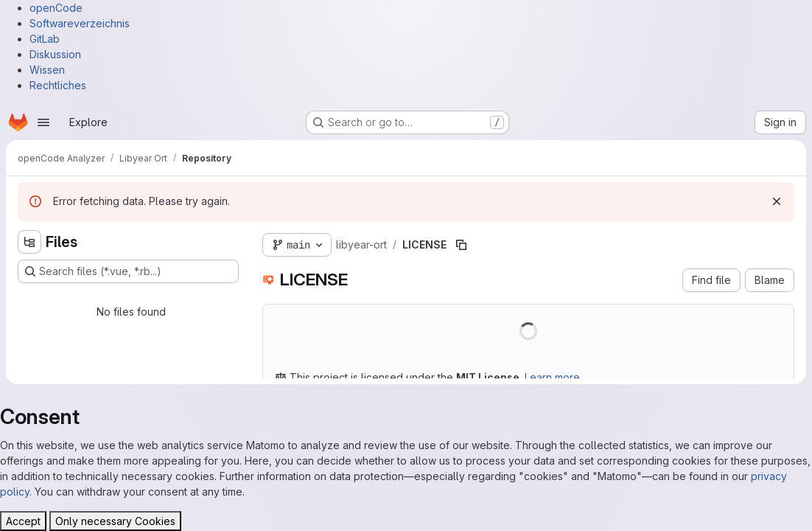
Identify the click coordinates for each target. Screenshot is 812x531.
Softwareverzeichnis (80, 23)
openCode (56, 8)
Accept (23, 521)
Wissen (47, 70)
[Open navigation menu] (43, 122)
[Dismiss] (777, 201)
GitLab (45, 39)
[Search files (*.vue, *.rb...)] (128, 271)
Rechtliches (58, 85)
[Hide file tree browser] (29, 242)
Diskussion (55, 54)
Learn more (552, 377)
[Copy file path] (461, 245)
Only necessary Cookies (115, 521)
